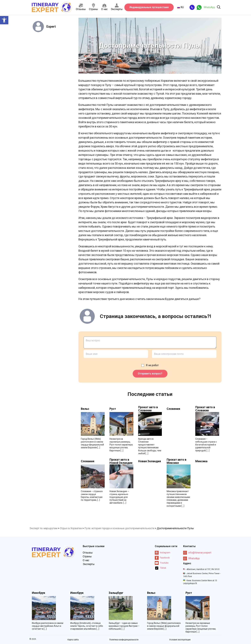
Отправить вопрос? (150, 374)
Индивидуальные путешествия (149, 7)
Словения (173, 409)
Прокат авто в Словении (148, 409)
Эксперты (117, 7)
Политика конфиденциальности (124, 640)
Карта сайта (73, 640)
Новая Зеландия (150, 461)
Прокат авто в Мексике (176, 461)
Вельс (85, 409)
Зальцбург (116, 593)
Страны (93, 7)
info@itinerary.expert (197, 553)
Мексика (201, 461)
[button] (4, 20)
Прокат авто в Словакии (205, 409)
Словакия (88, 461)
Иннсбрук (38, 593)
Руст (113, 409)
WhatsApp (191, 558)
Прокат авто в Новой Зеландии (121, 461)
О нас (104, 7)
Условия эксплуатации (180, 640)
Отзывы (81, 7)
